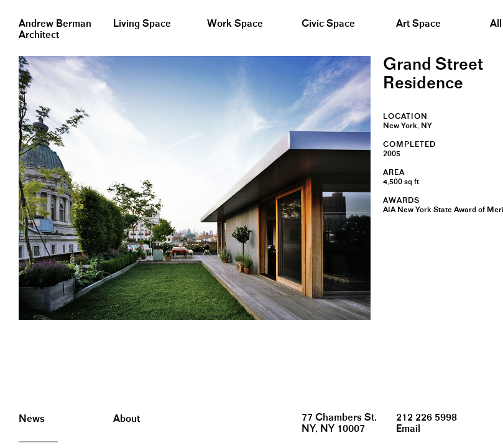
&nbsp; (12, 5)
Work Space (235, 24)
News (32, 419)
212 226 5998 (427, 418)
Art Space (418, 24)
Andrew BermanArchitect (55, 30)
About (127, 419)
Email (408, 429)
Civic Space (328, 24)
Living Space (142, 24)
